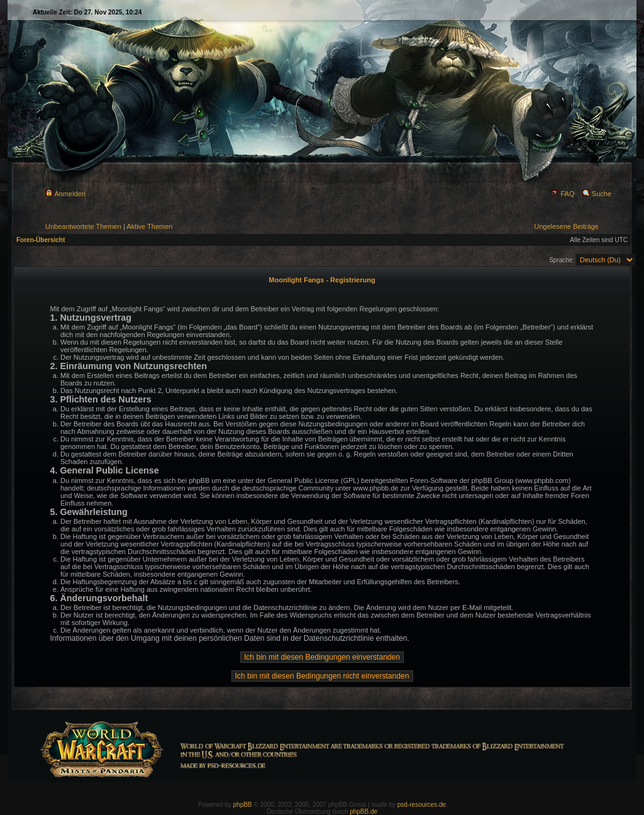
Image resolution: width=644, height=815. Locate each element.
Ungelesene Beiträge (566, 226)
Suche (597, 194)
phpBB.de (364, 812)
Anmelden (65, 194)
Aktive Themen (149, 226)
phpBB (243, 805)
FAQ (563, 194)
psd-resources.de (422, 805)
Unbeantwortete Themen (83, 226)
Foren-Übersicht (41, 240)
